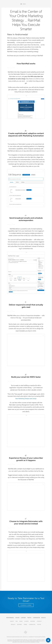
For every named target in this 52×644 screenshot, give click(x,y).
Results (44, 618)
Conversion (36, 618)
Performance (10, 618)
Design (17, 618)
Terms (25, 624)
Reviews (33, 621)
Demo (21, 621)
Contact (39, 621)
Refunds (20, 624)
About (12, 621)
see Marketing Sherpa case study (26, 399)
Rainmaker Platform (10, 4)
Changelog (32, 624)
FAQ (17, 621)
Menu (23, 4)
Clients (26, 621)
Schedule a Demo (26, 605)
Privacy (13, 624)
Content (23, 618)
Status (39, 624)
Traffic (29, 618)
